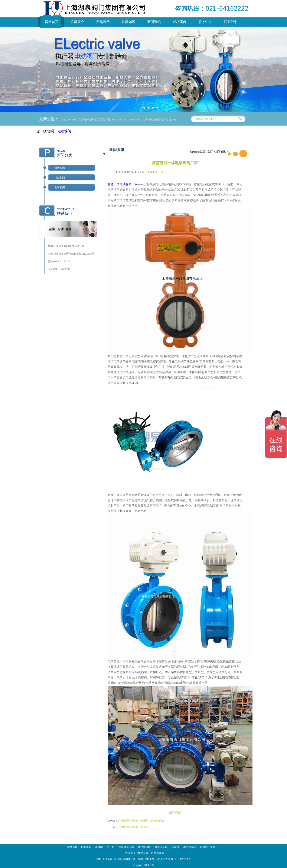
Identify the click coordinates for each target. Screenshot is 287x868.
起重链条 (86, 847)
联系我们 (231, 22)
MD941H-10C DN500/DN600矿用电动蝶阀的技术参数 (143, 120)
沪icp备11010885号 (143, 865)
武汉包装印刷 (126, 847)
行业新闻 (60, 178)
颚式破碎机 (144, 847)
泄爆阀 (99, 847)
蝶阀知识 (128, 22)
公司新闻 (60, 187)
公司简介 (77, 22)
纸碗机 (175, 847)
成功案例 (180, 22)
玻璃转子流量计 (209, 847)
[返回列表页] (175, 813)
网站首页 (52, 22)
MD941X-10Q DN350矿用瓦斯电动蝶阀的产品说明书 (82, 120)
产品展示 (103, 22)
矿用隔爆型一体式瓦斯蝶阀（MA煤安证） (142, 821)
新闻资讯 (154, 22)
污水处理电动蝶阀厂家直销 (133, 827)
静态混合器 (161, 847)
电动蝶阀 (64, 131)
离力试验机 (190, 847)
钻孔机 (111, 847)
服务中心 (205, 22)
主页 (210, 152)
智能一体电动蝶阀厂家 (123, 184)
